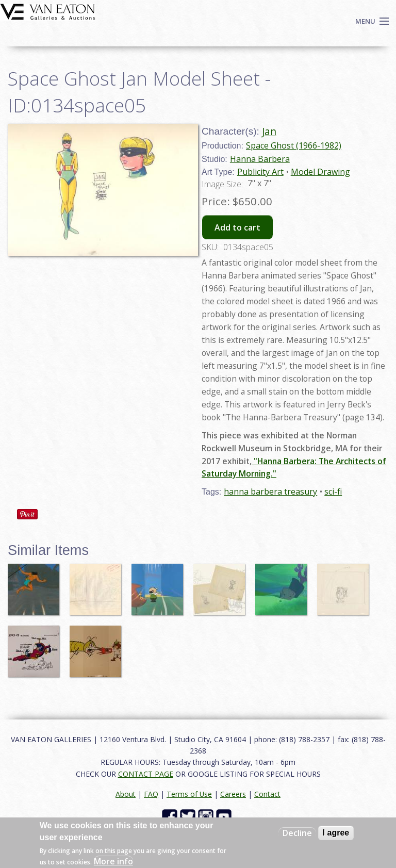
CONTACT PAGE (146, 774)
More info (113, 861)
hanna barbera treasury (270, 492)
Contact (267, 794)
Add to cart (237, 227)
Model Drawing (320, 172)
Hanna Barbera (260, 159)
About (126, 794)
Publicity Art (260, 172)
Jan (269, 131)
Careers (233, 794)
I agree (336, 833)
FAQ (151, 794)
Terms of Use (189, 794)
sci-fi (333, 492)
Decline (297, 833)
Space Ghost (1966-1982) (294, 145)
